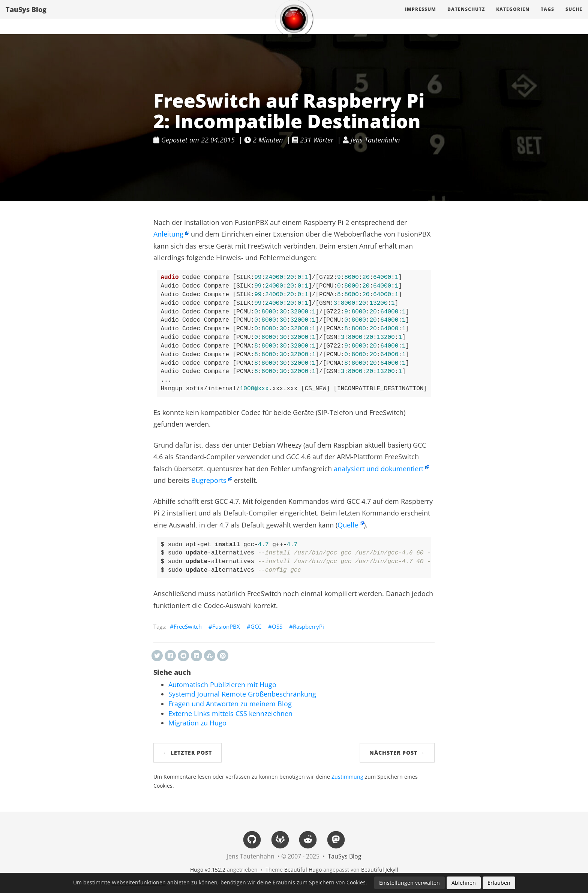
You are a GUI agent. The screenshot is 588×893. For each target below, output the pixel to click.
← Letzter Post (187, 753)
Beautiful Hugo (303, 870)
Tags (547, 17)
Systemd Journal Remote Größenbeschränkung (242, 694)
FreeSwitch (188, 626)
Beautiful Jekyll (380, 870)
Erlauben (499, 883)
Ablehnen (464, 883)
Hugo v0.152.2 (208, 870)
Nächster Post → (397, 753)
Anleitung (168, 234)
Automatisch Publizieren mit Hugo (222, 685)
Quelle (348, 525)
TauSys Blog (26, 17)
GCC (256, 626)
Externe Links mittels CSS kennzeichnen (230, 713)
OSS (277, 626)
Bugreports (209, 480)
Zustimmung (347, 777)
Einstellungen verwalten (409, 883)
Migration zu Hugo (197, 723)
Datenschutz (466, 17)
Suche (574, 17)
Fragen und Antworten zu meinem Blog (230, 704)
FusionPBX (226, 626)
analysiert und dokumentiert (379, 469)
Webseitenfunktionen (139, 883)
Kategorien (513, 17)
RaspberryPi (308, 626)
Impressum (421, 17)
